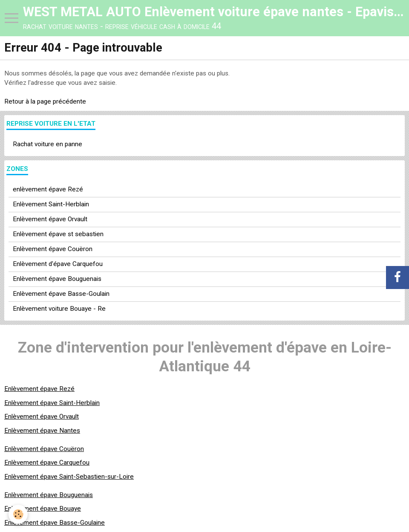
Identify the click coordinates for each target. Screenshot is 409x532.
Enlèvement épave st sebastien (58, 234)
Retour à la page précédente (45, 101)
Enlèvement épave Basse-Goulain (61, 294)
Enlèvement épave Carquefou (47, 463)
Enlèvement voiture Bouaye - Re (59, 309)
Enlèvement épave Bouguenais (57, 279)
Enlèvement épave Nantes (42, 431)
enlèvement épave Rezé (48, 189)
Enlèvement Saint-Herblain (51, 204)
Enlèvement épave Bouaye (43, 509)
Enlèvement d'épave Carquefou (58, 264)
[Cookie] (18, 514)
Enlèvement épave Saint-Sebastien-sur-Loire (69, 477)
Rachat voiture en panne (48, 144)
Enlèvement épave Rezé (39, 389)
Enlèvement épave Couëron (53, 249)
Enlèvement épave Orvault (50, 219)
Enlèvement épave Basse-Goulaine (55, 523)
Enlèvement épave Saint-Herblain (52, 403)
